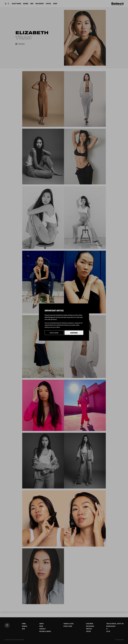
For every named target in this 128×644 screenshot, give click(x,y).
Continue (74, 333)
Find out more (54, 333)
